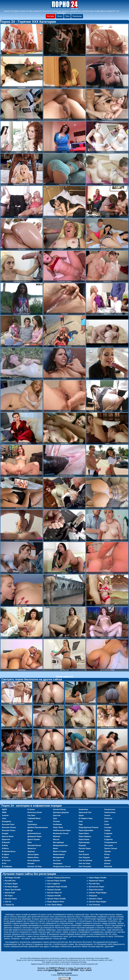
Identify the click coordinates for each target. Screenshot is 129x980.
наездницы (58, 863)
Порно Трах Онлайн (13, 890)
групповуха (32, 824)
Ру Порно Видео (11, 887)
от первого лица (86, 818)
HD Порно (9, 896)
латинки (56, 821)
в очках (5, 857)
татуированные (111, 842)
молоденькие (59, 857)
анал (4, 818)
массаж (56, 839)
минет (56, 848)
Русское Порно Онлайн (57, 881)
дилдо (30, 830)
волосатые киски (35, 812)
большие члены (9, 830)
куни (55, 818)
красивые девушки (61, 812)
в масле (5, 848)
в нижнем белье (9, 851)
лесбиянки (57, 824)
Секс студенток (54, 884)
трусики (107, 851)
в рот (4, 863)
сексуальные (110, 809)
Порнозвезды (77, 16)
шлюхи (107, 863)
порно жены (84, 833)
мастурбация (58, 842)
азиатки (5, 815)
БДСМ (4, 809)
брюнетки (6, 839)
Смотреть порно (96, 899)
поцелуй (82, 845)
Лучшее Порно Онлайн (56, 899)
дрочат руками (34, 839)
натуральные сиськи (62, 866)
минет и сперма (60, 851)
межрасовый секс (60, 845)
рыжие (81, 851)
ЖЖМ (4, 812)
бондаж (5, 833)
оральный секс (85, 812)
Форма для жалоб (65, 973)
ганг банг (31, 815)
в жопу (5, 845)
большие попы (8, 824)
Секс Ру (8, 902)
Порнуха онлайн (54, 890)
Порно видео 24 (64, 677)
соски (107, 824)
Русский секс (10, 881)
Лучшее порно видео (98, 902)
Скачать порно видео (98, 893)
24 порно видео (11, 884)
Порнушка (93, 896)
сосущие (108, 827)
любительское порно (62, 830)
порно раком (84, 839)
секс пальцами (85, 866)
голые (30, 821)
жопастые (32, 848)
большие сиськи (9, 827)
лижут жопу (58, 827)
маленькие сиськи (61, 833)
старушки (108, 833)
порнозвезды (84, 842)
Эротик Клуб (10, 893)
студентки (108, 839)
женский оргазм (34, 845)
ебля (30, 842)
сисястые (108, 818)
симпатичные (110, 812)
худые (107, 857)
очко (81, 821)
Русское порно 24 (54, 893)
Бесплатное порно (96, 887)
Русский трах (94, 884)
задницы (31, 851)
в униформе (7, 866)
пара (81, 824)
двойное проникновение (38, 827)
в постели (6, 860)
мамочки (57, 836)
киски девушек (34, 860)
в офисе (6, 854)
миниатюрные (59, 854)
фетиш (107, 854)
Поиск (67, 16)
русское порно (85, 848)
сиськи (107, 815)
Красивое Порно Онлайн (57, 887)
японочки (108, 866)
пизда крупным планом (88, 827)
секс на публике (85, 860)
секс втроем (84, 854)
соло (106, 821)
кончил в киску (59, 809)
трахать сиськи (111, 848)
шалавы (108, 860)
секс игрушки (84, 857)
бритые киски (8, 836)
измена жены (33, 857)
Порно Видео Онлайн (98, 878)
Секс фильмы (95, 905)
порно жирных (85, 836)
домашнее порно (34, 836)
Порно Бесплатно (96, 890)
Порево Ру (10, 905)
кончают (31, 863)
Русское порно (11, 899)
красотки (57, 815)
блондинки (6, 821)
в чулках (31, 809)
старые (107, 836)
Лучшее (60, 16)
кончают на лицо (35, 866)
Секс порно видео (55, 905)
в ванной (6, 842)
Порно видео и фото (56, 902)
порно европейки (86, 830)
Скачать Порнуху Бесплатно (59, 878)
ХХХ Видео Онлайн (13, 878)
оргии (81, 815)
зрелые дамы (33, 854)
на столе (57, 860)
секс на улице (85, 863)
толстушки (109, 845)
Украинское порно (96, 881)
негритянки (83, 809)
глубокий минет (34, 818)
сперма (107, 830)
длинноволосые (34, 833)
